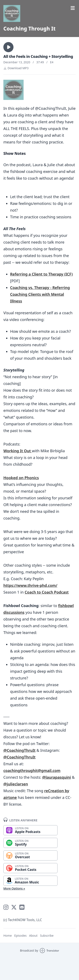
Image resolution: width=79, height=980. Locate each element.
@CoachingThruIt (19, 750)
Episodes (20, 936)
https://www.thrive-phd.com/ (30, 585)
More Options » (14, 888)
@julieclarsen (16, 784)
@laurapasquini (56, 777)
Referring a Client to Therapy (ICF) (41, 274)
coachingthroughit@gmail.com (32, 770)
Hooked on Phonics (21, 478)
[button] (8, 47)
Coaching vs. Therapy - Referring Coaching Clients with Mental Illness (40, 294)
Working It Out (18, 451)
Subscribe (47, 936)
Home (8, 936)
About (33, 936)
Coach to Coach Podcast (47, 592)
